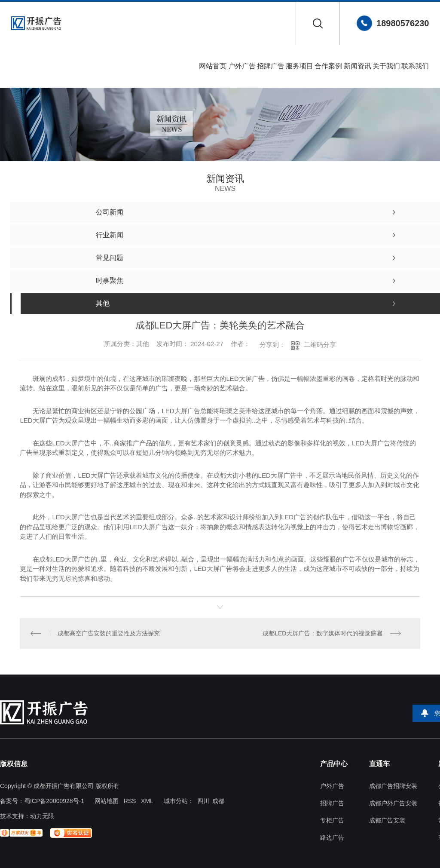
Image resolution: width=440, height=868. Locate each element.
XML (147, 801)
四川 (203, 801)
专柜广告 (332, 820)
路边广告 (332, 838)
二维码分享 (320, 345)
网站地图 (107, 801)
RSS (130, 801)
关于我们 (386, 66)
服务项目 (299, 66)
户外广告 (242, 66)
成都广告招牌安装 (393, 786)
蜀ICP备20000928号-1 (54, 801)
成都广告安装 (387, 820)
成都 (218, 801)
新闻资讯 (357, 66)
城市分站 (176, 801)
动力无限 (42, 816)
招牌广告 (271, 66)
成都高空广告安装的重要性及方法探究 (109, 633)
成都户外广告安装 (393, 803)
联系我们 (415, 66)
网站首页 (213, 66)
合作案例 (328, 66)
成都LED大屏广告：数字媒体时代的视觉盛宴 (322, 633)
